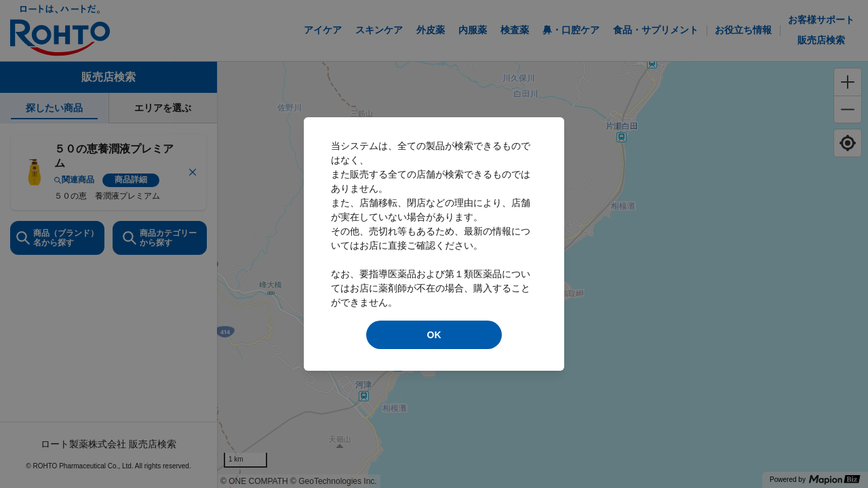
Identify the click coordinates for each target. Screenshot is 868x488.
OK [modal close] (434, 335)
